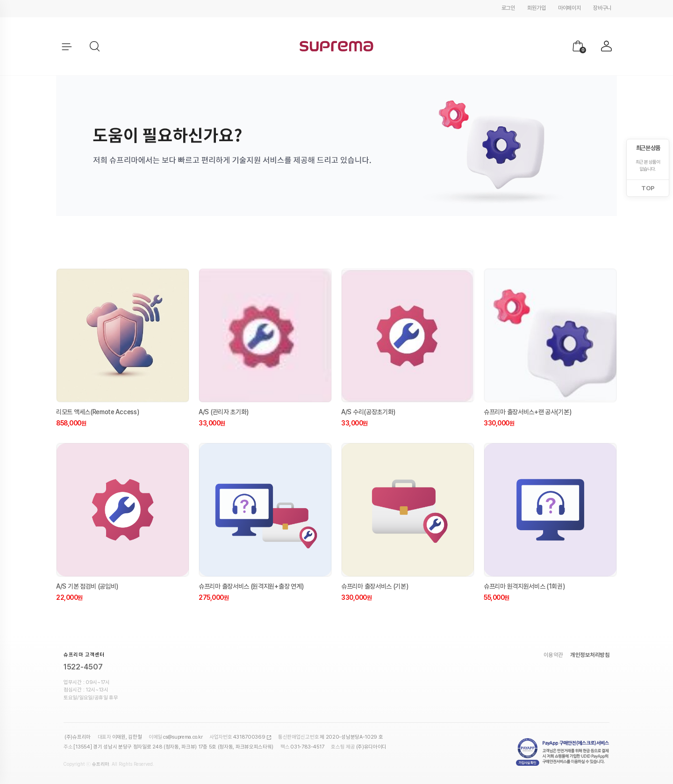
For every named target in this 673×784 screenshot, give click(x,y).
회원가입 (536, 8)
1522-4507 (83, 667)
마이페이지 (569, 8)
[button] (95, 47)
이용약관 (553, 655)
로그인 (508, 8)
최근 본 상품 (648, 148)
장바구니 (602, 8)
